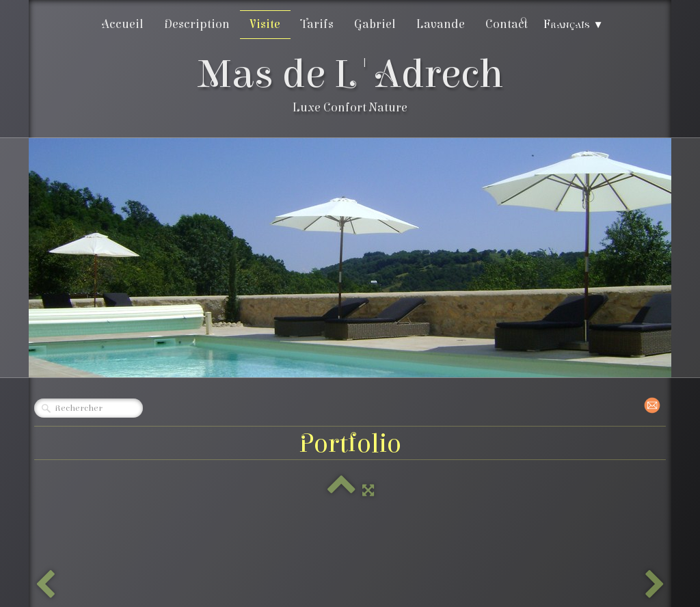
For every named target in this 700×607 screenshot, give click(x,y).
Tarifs (317, 24)
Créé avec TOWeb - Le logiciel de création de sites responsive (176, 586)
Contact (507, 24)
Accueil (122, 24)
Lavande (441, 24)
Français (573, 24)
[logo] (350, 87)
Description (197, 24)
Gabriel (375, 24)
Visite (265, 24)
